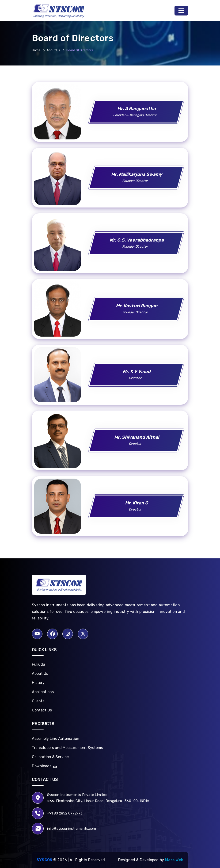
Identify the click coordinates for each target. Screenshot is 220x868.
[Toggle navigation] (181, 11)
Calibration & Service (50, 757)
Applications (43, 692)
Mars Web (174, 860)
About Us (40, 674)
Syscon (44, 860)
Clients (38, 701)
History (38, 683)
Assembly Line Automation (56, 739)
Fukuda (38, 664)
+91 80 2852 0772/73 (65, 813)
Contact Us (42, 710)
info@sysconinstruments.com (72, 829)
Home (36, 50)
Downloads (44, 766)
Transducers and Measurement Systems (67, 748)
